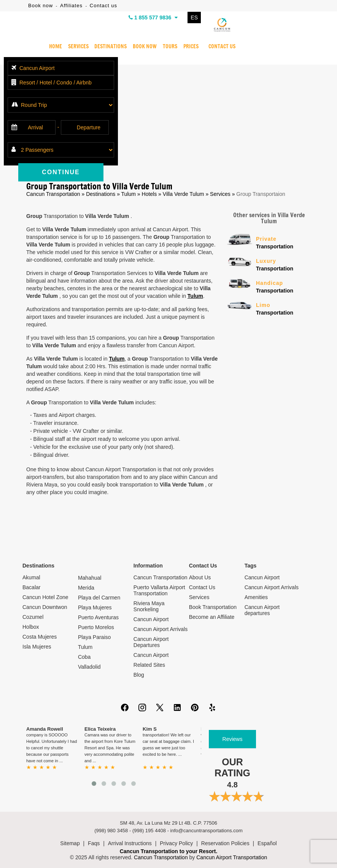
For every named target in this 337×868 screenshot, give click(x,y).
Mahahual (90, 578)
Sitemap (70, 843)
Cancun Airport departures (262, 610)
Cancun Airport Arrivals (161, 629)
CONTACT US (222, 47)
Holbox (31, 627)
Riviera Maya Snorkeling (149, 606)
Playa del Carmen (99, 598)
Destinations (101, 194)
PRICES (191, 47)
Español (267, 843)
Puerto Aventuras (98, 617)
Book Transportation (213, 607)
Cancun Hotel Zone (45, 597)
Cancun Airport (151, 619)
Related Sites (149, 665)
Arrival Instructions (130, 843)
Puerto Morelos (96, 627)
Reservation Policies (225, 843)
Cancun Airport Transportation (232, 857)
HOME (56, 47)
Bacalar (31, 587)
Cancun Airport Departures (151, 642)
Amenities (256, 597)
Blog (139, 675)
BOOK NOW (145, 47)
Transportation (283, 242)
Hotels (149, 194)
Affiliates (71, 6)
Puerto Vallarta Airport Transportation (159, 590)
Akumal (31, 577)
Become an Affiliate (212, 617)
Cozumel (33, 617)
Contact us (103, 6)
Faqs (94, 843)
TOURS (170, 47)
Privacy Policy (176, 843)
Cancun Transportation (53, 194)
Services (220, 194)
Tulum (129, 194)
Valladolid (89, 667)
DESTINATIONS (110, 47)
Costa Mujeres (40, 637)
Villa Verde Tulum (184, 194)
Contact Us (202, 587)
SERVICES (78, 47)
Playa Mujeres (95, 607)
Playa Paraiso (94, 637)
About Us (200, 577)
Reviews (233, 739)
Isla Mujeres (37, 647)
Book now (41, 6)
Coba (84, 657)
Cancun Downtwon (45, 607)
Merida (86, 588)
